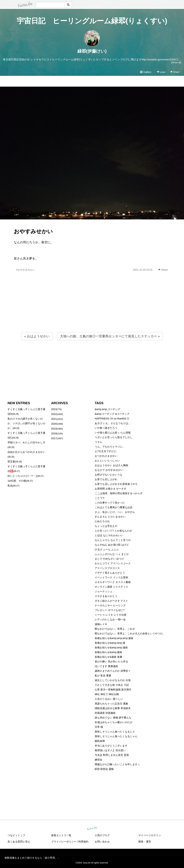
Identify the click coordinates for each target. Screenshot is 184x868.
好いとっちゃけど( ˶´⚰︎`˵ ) (22, 476)
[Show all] (176, 62)
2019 (54, 429)
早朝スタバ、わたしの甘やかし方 (26, 442)
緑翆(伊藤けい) (92, 51)
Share (175, 72)
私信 (10, 486)
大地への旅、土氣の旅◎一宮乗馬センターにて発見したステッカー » (110, 336)
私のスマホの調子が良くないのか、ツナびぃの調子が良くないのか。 (26, 423)
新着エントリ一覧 (61, 835)
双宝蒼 (11, 461)
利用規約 (83, 842)
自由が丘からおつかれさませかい (26, 452)
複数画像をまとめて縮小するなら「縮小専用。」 (32, 858)
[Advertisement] (92, 310)
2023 (54, 409)
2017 (54, 438)
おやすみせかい (33, 231)
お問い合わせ (102, 842)
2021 (54, 419)
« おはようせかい (37, 336)
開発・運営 (145, 842)
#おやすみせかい (26, 270)
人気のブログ (102, 835)
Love (161, 72)
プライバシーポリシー (64, 842)
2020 (54, 424)
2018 (54, 433)
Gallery (146, 72)
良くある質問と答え (19, 842)
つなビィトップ (16, 835)
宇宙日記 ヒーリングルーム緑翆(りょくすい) (92, 21)
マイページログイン (150, 835)
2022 (54, 414)
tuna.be (92, 828)
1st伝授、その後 (17, 481)
